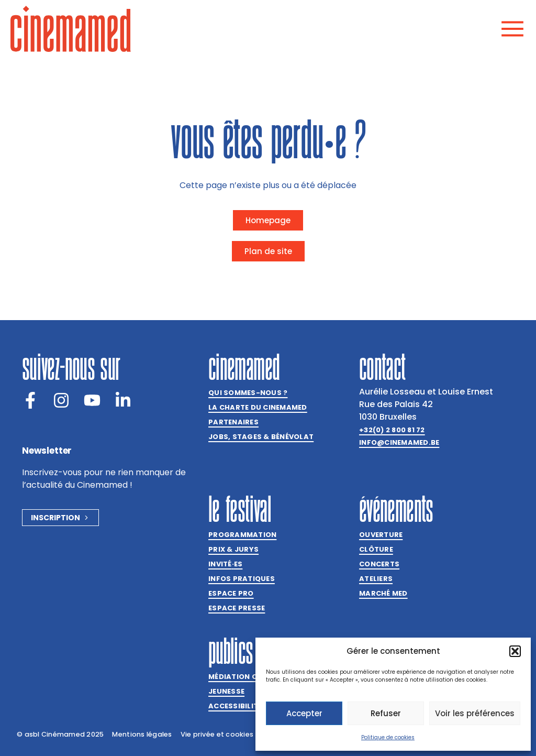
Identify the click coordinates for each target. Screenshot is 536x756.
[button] (515, 651)
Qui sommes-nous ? (248, 393)
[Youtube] (92, 400)
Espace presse (237, 608)
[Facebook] (30, 400)
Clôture (376, 549)
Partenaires (233, 422)
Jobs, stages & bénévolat (261, 437)
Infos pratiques (242, 579)
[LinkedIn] (123, 400)
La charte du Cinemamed (258, 407)
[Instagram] (61, 400)
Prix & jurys (233, 549)
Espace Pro (231, 593)
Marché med (383, 593)
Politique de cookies (388, 737)
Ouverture (381, 535)
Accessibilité (235, 706)
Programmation (242, 535)
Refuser (386, 713)
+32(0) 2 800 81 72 (392, 430)
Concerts (379, 564)
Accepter (304, 713)
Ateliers (376, 579)
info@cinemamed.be (399, 442)
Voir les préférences (475, 713)
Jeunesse (226, 691)
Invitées (225, 564)
